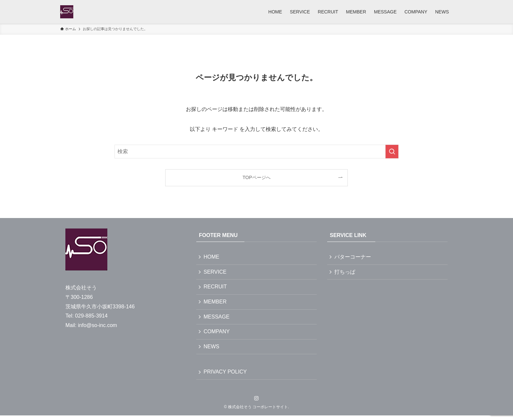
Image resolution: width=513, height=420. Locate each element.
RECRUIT (216, 288)
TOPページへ (256, 177)
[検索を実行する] (392, 152)
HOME (212, 257)
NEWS (212, 350)
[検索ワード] (256, 152)
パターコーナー (353, 257)
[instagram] (256, 403)
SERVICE (216, 273)
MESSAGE (217, 319)
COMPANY (217, 335)
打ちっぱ (345, 273)
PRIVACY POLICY (226, 376)
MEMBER (216, 304)
